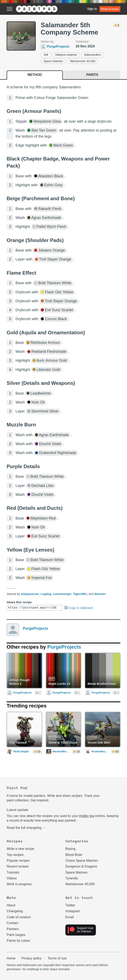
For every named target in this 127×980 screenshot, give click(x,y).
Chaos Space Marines (82, 861)
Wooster (100, 594)
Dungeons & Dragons (81, 866)
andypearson (30, 594)
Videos (12, 878)
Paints (92, 75)
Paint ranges (16, 935)
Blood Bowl (74, 855)
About (11, 905)
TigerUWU (80, 594)
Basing (70, 849)
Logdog (46, 594)
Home (11, 958)
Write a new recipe (20, 849)
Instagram (73, 911)
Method (35, 75)
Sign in (92, 9)
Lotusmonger (62, 594)
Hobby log (87, 816)
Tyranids (72, 878)
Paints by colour (18, 941)
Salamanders (92, 55)
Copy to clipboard (78, 608)
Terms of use (57, 958)
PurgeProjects (35, 628)
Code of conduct (19, 917)
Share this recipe (19, 602)
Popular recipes (18, 861)
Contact (12, 923)
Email (70, 917)
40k (46, 55)
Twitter (70, 905)
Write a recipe (110, 9)
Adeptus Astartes (66, 55)
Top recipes (15, 855)
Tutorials (13, 872)
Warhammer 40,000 (82, 61)
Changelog (15, 911)
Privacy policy (32, 958)
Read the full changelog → (26, 828)
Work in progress (19, 884)
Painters (13, 929)
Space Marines (53, 61)
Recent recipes (18, 866)
